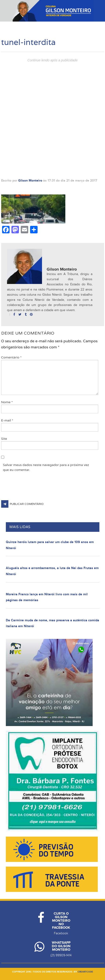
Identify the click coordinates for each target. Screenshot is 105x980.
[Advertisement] (52, 117)
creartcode (85, 972)
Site (4, 439)
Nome (7, 402)
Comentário (11, 357)
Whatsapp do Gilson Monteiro (61, 946)
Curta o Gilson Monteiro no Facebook (61, 921)
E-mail (7, 420)
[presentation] (37, 489)
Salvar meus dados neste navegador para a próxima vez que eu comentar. (46, 467)
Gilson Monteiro (30, 181)
